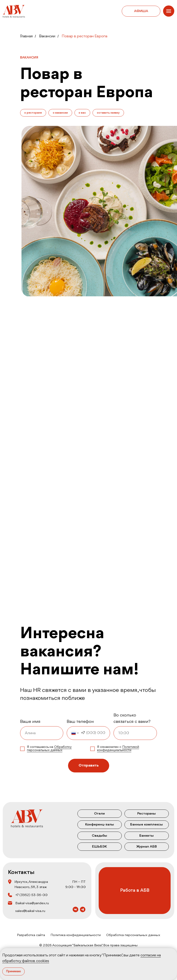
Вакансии (47, 36)
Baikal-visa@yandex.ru (32, 903)
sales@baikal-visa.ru (30, 911)
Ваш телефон (80, 722)
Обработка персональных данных (133, 935)
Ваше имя (30, 722)
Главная (26, 36)
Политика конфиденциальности (76, 935)
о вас (83, 113)
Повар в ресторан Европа (85, 36)
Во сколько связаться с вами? (132, 719)
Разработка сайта (31, 935)
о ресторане (33, 113)
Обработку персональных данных (49, 749)
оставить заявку (109, 113)
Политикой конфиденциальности (118, 749)
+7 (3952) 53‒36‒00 (31, 895)
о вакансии (61, 113)
